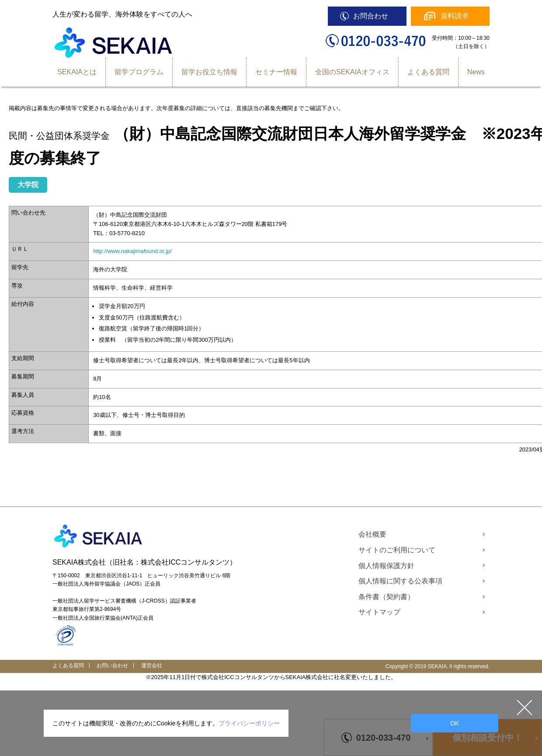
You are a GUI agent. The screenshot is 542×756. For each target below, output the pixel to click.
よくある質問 (428, 72)
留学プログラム (139, 72)
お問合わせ (371, 16)
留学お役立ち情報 (209, 72)
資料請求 (455, 16)
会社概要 (372, 534)
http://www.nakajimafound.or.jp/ (132, 251)
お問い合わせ (112, 666)
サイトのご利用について (397, 550)
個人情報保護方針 (386, 566)
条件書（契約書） (386, 597)
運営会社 (152, 666)
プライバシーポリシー (249, 723)
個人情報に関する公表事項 (400, 581)
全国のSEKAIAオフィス (352, 72)
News (476, 72)
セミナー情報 (276, 72)
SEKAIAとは (77, 72)
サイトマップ (379, 612)
